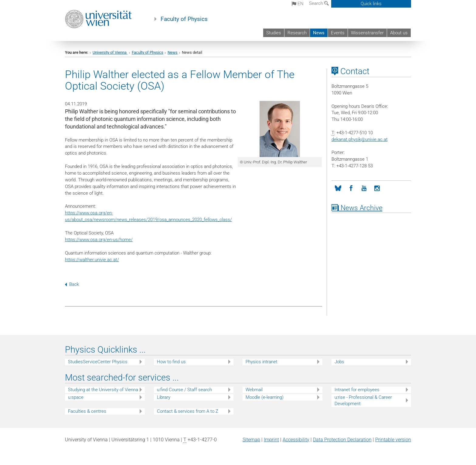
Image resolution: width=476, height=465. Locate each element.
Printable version (393, 440)
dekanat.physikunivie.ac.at (360, 139)
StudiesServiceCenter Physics (98, 362)
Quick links (371, 4)
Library (164, 397)
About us (399, 33)
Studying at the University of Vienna (103, 390)
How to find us (171, 362)
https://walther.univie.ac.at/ (92, 260)
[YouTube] (364, 188)
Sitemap (251, 440)
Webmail (254, 390)
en (298, 4)
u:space (76, 397)
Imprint (271, 440)
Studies (274, 33)
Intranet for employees (357, 390)
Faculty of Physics (184, 19)
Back (72, 284)
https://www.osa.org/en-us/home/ (99, 240)
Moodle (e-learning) (265, 397)
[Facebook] (351, 188)
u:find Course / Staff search (184, 390)
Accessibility (296, 440)
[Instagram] (377, 188)
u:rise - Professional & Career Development (363, 400)
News (319, 33)
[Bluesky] (338, 188)
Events (338, 33)
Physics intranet (262, 362)
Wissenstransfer (367, 33)
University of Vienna (110, 52)
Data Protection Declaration (342, 440)
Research (297, 33)
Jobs (339, 362)
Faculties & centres (87, 411)
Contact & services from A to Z (188, 411)
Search (319, 3)
